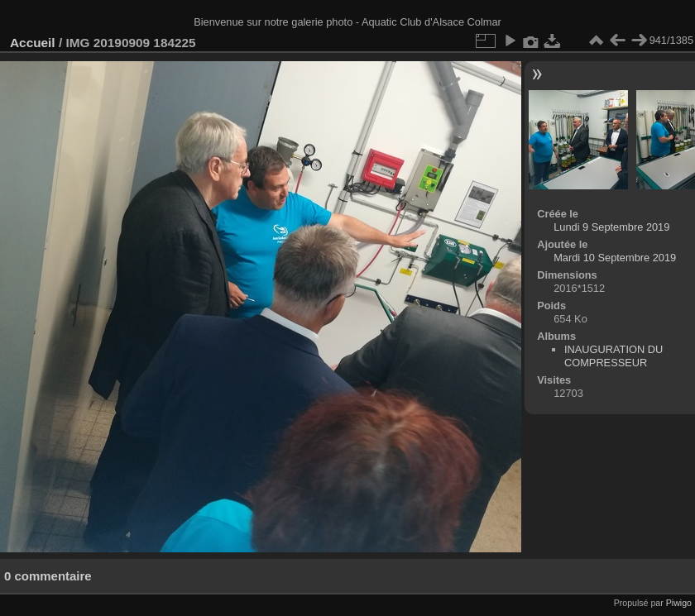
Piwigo (679, 603)
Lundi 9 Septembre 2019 (611, 227)
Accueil (33, 43)
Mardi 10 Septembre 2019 (615, 258)
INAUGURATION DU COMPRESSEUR (614, 356)
